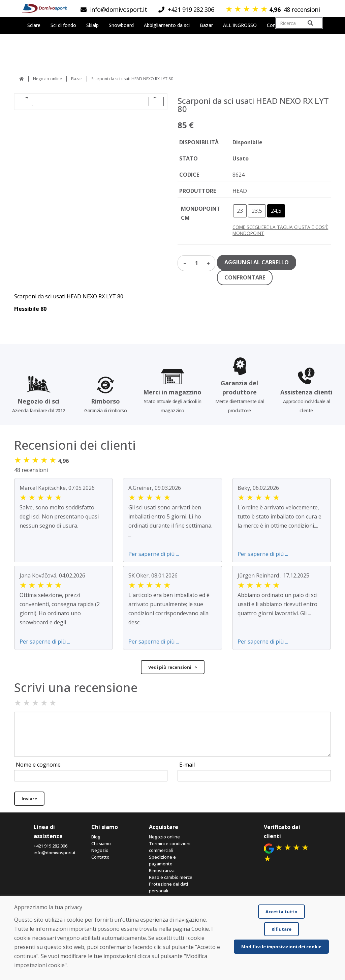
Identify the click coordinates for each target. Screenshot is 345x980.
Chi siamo (101, 843)
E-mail (187, 765)
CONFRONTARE (245, 277)
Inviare (29, 799)
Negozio (100, 850)
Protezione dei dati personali (168, 887)
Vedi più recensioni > (173, 667)
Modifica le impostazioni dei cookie (281, 947)
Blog (96, 837)
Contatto (100, 857)
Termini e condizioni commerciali (170, 847)
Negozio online (48, 79)
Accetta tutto (281, 912)
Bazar (77, 79)
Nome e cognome (38, 765)
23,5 (257, 211)
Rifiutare (281, 929)
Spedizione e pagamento (162, 860)
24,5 (276, 211)
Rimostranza (162, 870)
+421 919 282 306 (51, 846)
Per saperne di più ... (154, 554)
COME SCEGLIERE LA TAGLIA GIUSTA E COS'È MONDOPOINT (280, 230)
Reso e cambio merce (171, 877)
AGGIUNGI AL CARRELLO (257, 262)
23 (240, 211)
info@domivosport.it (55, 853)
